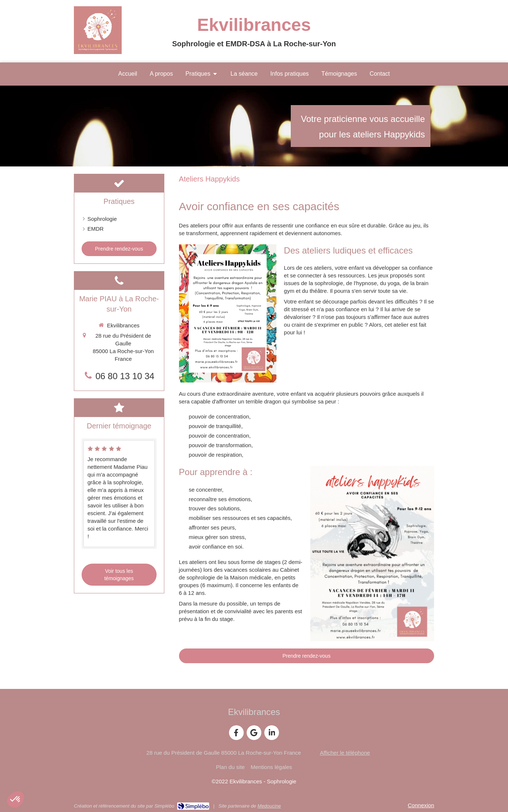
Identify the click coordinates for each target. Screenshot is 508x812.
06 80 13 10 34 (125, 376)
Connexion (421, 805)
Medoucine (269, 806)
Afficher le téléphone (345, 753)
